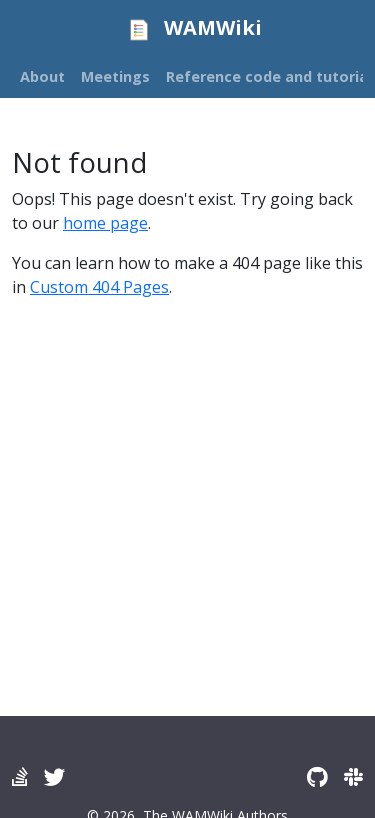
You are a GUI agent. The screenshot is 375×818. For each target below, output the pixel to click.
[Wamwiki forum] (20, 776)
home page (105, 223)
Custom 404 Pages (99, 287)
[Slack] (353, 776)
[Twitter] (55, 776)
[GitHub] (317, 776)
